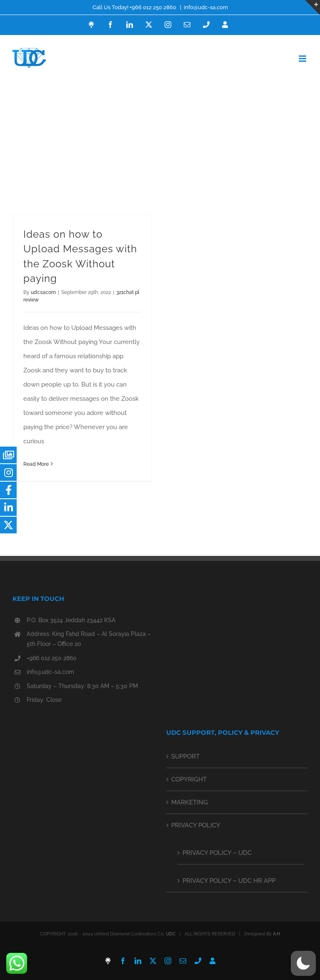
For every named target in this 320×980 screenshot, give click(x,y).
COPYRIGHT (189, 779)
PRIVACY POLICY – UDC (217, 853)
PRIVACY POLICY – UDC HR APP (229, 881)
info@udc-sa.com (206, 7)
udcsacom (43, 292)
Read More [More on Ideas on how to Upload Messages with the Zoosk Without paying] (36, 464)
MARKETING (190, 802)
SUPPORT (185, 756)
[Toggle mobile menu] (303, 59)
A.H (276, 934)
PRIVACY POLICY (196, 825)
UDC (171, 934)
